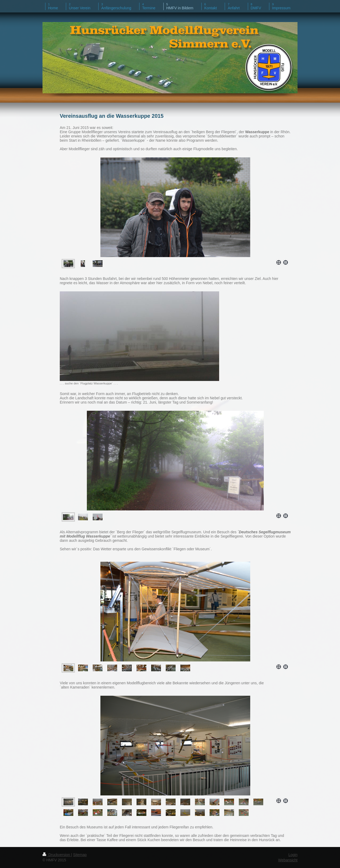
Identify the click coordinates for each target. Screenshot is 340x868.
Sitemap (80, 855)
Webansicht (288, 860)
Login (293, 855)
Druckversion (57, 855)
